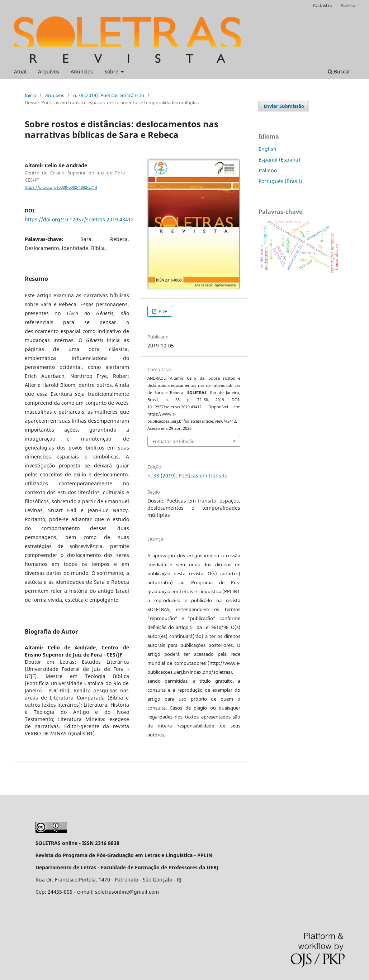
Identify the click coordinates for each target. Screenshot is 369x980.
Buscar (339, 71)
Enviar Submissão (284, 106)
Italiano (268, 170)
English (268, 149)
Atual (20, 71)
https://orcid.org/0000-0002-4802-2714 (61, 187)
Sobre (112, 71)
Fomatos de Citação (174, 441)
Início (30, 95)
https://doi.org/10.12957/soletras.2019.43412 (79, 219)
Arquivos (49, 71)
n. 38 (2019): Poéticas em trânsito (109, 95)
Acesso (348, 5)
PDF (162, 311)
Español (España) (279, 160)
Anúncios (82, 71)
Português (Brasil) (280, 181)
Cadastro (323, 5)
